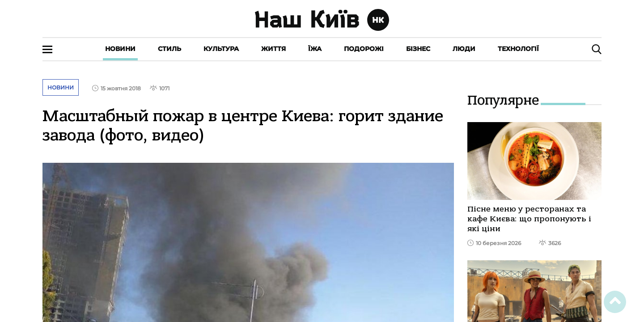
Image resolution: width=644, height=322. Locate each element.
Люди (464, 49)
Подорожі (364, 49)
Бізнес (418, 49)
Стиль (169, 49)
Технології (518, 49)
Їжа (315, 49)
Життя (273, 49)
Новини (120, 49)
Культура (221, 49)
